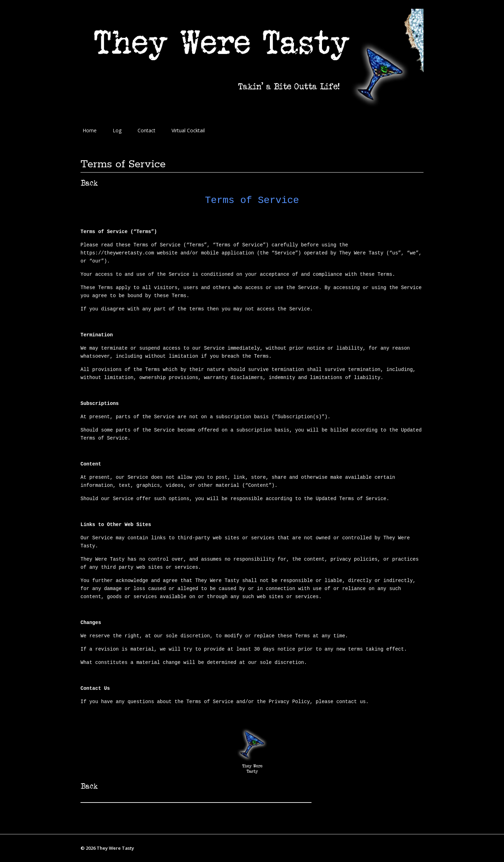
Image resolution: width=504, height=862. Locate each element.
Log (117, 130)
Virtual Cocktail (188, 130)
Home (90, 130)
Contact (146, 130)
